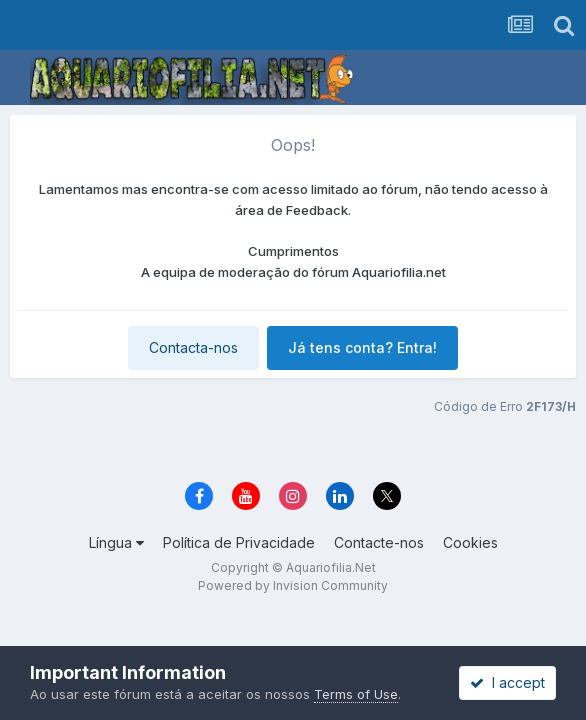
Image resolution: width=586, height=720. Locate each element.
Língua (116, 542)
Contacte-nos (379, 542)
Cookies (470, 542)
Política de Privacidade (239, 542)
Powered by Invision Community (293, 585)
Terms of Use (356, 694)
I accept (507, 682)
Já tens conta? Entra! (362, 347)
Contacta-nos (193, 347)
